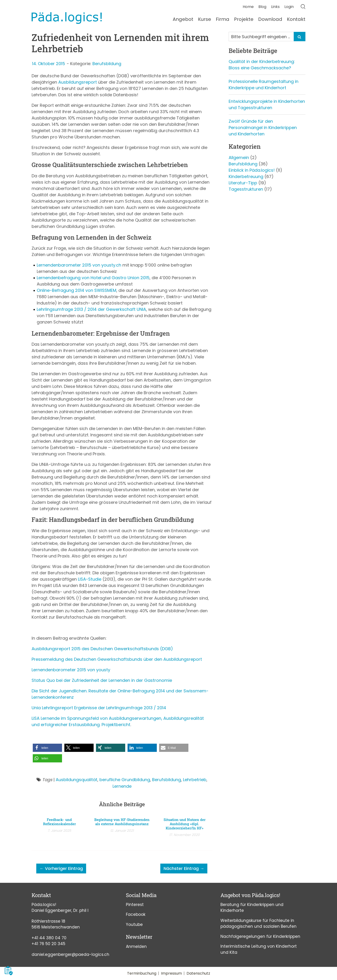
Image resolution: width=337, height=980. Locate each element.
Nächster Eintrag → (184, 868)
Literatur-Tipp (243, 183)
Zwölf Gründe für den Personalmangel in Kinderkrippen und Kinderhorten (263, 128)
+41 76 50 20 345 (48, 944)
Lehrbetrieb (195, 780)
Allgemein (239, 158)
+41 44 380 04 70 (49, 938)
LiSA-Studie (90, 579)
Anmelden (136, 947)
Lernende (122, 786)
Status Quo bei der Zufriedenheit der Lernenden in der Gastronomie (102, 680)
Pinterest (135, 905)
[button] (47, 748)
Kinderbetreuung (246, 176)
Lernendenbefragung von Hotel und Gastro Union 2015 (93, 278)
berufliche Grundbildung (125, 780)
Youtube (134, 924)
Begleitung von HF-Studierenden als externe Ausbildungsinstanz (122, 822)
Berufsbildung (107, 64)
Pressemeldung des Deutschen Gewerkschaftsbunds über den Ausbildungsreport (117, 659)
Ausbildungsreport (78, 82)
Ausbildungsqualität (77, 780)
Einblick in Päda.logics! (252, 170)
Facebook (136, 914)
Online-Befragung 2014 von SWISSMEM (77, 290)
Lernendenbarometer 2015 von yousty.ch (79, 265)
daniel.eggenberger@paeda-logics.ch (70, 954)
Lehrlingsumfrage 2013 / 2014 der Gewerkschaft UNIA (91, 309)
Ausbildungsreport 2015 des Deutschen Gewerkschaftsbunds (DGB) (102, 649)
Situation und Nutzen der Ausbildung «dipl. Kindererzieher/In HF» (185, 824)
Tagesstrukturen (246, 189)
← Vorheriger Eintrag (61, 868)
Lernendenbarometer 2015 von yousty (71, 670)
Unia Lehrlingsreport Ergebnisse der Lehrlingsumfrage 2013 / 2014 (99, 708)
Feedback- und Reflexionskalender (59, 822)
